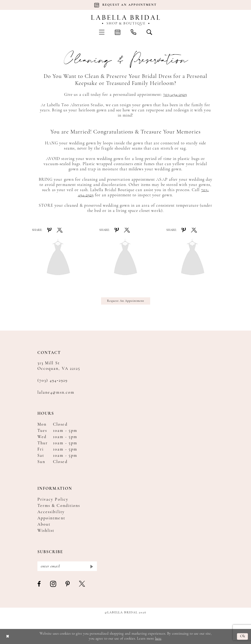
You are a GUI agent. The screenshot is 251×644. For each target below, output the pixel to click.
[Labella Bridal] (126, 20)
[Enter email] (67, 566)
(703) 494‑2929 (52, 381)
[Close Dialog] (8, 636)
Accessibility (51, 512)
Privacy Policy (53, 500)
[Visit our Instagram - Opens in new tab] (53, 584)
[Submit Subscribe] (91, 566)
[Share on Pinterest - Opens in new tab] (49, 230)
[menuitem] (102, 32)
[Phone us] (133, 32)
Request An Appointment (126, 301)
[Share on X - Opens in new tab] (60, 230)
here (158, 639)
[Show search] (149, 32)
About (44, 525)
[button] (102, 32)
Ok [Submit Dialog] (243, 636)
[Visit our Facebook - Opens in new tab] (39, 584)
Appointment (51, 518)
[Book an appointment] (125, 5)
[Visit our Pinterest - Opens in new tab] (68, 584)
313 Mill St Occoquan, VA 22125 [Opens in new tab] (59, 366)
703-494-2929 (175, 95)
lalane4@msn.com (56, 393)
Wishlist (46, 531)
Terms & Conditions (59, 506)
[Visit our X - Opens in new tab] (82, 584)
